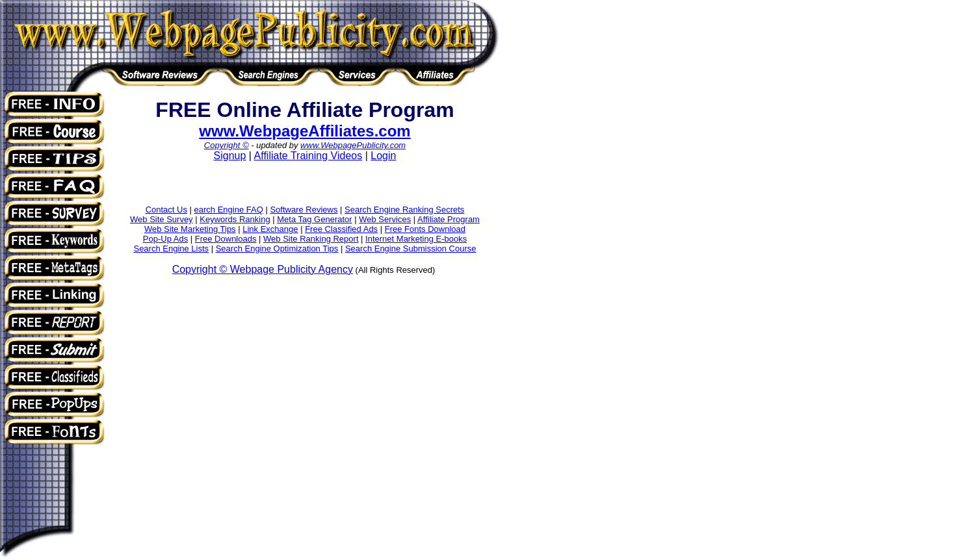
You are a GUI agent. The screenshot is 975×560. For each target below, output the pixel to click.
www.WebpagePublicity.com (353, 145)
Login (383, 156)
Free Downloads (226, 239)
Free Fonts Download (425, 229)
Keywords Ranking (235, 219)
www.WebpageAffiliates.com (305, 131)
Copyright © (227, 145)
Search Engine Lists (171, 248)
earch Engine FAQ (229, 210)
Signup (230, 156)
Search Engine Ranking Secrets (404, 210)
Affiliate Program (448, 219)
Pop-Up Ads (165, 239)
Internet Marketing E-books (416, 239)
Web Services (385, 219)
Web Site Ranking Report (311, 239)
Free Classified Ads (341, 229)
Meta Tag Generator (314, 219)
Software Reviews (304, 210)
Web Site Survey (162, 219)
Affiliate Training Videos (308, 156)
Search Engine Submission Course (411, 248)
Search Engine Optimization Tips (277, 248)
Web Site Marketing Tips (190, 229)
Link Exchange (270, 229)
